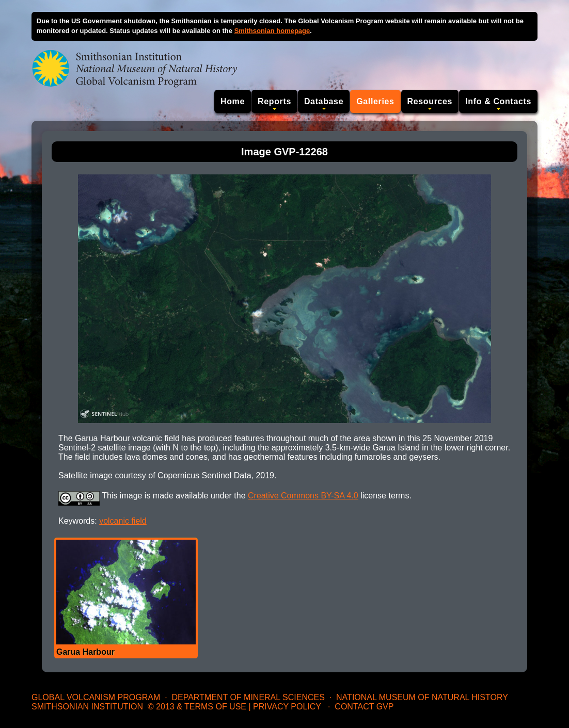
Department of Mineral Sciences (248, 697)
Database (324, 101)
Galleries (375, 101)
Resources (430, 101)
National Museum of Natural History (422, 697)
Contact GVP (364, 707)
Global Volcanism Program (96, 697)
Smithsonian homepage (272, 31)
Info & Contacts (498, 101)
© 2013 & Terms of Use (197, 707)
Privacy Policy (287, 707)
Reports (274, 101)
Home (233, 101)
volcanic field (123, 521)
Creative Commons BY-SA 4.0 (303, 496)
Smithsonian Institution (87, 707)
